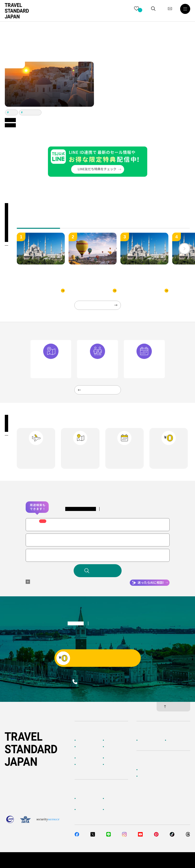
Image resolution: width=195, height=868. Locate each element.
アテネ (13, 112)
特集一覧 (112, 758)
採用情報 (174, 740)
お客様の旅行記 (116, 764)
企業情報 (145, 740)
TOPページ (85, 740)
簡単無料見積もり (151, 770)
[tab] (82, 225)
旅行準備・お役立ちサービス (89, 812)
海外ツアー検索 (116, 740)
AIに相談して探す (89, 747)
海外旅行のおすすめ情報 (89, 767)
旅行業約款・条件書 (177, 860)
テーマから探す (88, 758)
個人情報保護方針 (147, 860)
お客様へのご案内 (89, 798)
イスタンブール (31, 112)
